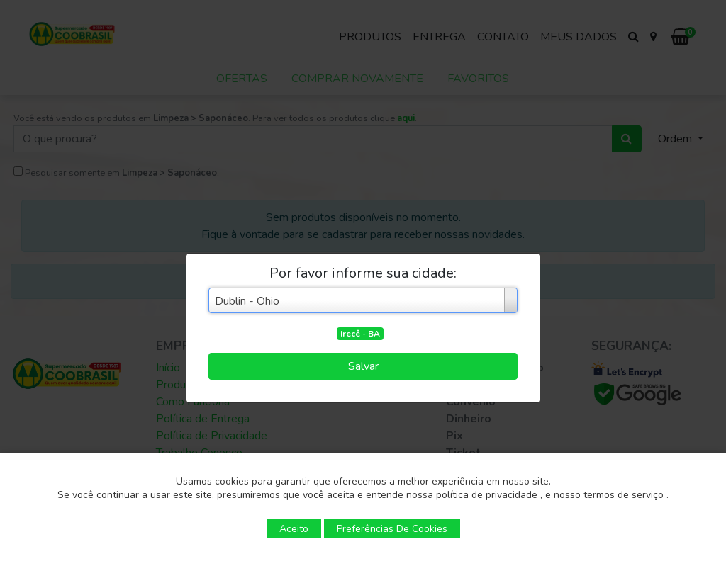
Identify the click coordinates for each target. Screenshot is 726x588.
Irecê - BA (360, 334)
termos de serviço (625, 495)
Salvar (363, 366)
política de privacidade (488, 495)
